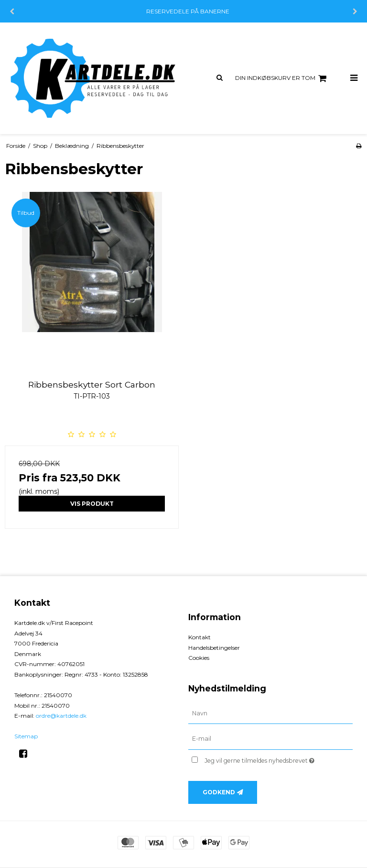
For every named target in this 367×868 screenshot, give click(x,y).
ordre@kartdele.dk (61, 716)
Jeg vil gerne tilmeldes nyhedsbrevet (279, 759)
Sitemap (26, 736)
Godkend (219, 792)
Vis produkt (92, 504)
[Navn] (270, 713)
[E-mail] (270, 739)
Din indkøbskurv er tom (282, 78)
